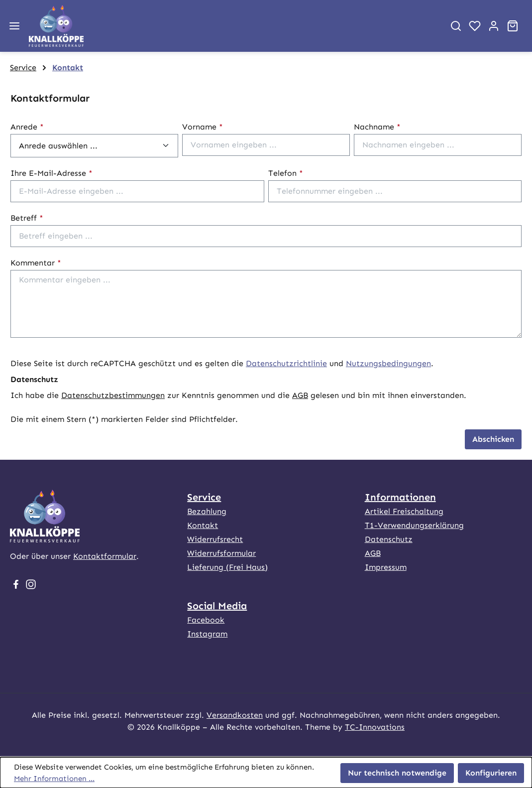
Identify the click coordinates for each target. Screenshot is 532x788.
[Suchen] (456, 26)
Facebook (206, 620)
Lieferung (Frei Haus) (227, 567)
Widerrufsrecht (215, 539)
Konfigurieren (491, 773)
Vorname (203, 127)
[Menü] (14, 26)
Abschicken (493, 439)
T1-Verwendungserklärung (414, 525)
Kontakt (203, 525)
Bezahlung (207, 511)
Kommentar (36, 263)
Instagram (207, 634)
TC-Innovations (375, 727)
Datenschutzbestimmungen (113, 395)
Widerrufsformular (221, 553)
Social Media (217, 606)
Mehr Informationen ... (54, 779)
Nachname (377, 127)
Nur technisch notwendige (397, 773)
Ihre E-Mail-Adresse (52, 173)
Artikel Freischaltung (404, 511)
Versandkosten (235, 715)
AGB (300, 395)
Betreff (27, 218)
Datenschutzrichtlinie (286, 363)
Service (204, 497)
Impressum (386, 567)
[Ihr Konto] (494, 26)
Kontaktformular (105, 556)
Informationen (400, 497)
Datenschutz (389, 539)
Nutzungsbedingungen (388, 363)
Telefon (286, 173)
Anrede (27, 127)
